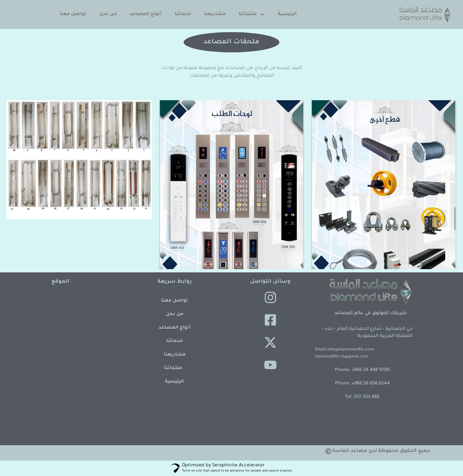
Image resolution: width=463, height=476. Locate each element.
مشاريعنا (215, 14)
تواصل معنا (73, 14)
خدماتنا (183, 14)
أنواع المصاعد (146, 14)
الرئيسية (287, 14)
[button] (14, 178)
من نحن (108, 14)
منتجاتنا (252, 14)
